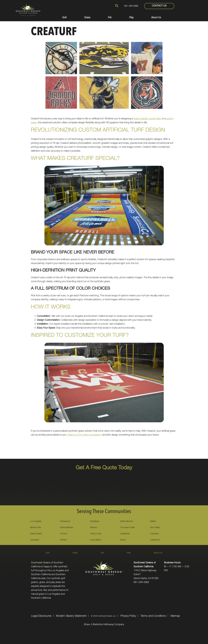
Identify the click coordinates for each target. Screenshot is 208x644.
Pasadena (95, 521)
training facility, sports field (147, 119)
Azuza (123, 540)
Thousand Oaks (127, 528)
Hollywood (65, 521)
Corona (63, 534)
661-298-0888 (131, 6)
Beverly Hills (36, 528)
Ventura (93, 528)
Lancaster (35, 540)
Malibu (153, 521)
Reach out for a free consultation (84, 435)
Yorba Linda (96, 534)
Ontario (63, 540)
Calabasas (125, 534)
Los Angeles (36, 521)
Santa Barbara (66, 528)
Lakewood (155, 540)
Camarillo (154, 534)
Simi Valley (155, 528)
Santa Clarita (36, 534)
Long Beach (96, 540)
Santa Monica (127, 521)
